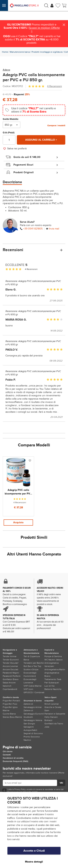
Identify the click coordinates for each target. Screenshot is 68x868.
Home (5, 52)
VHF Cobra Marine (33, 686)
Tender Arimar (10, 656)
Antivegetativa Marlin (55, 669)
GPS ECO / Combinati (34, 692)
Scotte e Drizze (31, 669)
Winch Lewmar (52, 704)
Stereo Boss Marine (12, 717)
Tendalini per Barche (34, 663)
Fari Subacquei (52, 683)
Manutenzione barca (20, 52)
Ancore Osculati (11, 669)
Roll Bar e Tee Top (32, 666)
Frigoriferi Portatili (11, 701)
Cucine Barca (9, 714)
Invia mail (54, 229)
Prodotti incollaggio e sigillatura (47, 52)
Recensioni (34, 250)
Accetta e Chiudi (34, 851)
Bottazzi (48, 720)
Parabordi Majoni (11, 673)
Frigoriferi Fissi (10, 704)
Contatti (7, 755)
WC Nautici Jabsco (53, 660)
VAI (61, 783)
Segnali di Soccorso (33, 733)
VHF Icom (28, 689)
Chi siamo (8, 751)
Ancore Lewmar (10, 666)
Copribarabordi (10, 689)
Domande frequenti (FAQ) (16, 761)
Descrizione (12, 182)
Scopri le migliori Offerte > (44, 30)
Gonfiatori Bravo (11, 679)
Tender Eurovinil (11, 660)
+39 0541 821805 (33, 229)
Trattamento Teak (53, 679)
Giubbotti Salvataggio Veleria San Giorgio (33, 720)
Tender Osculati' (11, 663)
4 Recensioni (54, 86)
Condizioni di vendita (13, 758)
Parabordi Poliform (12, 676)
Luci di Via (49, 686)
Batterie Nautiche (53, 689)
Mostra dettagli (34, 862)
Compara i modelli (56, 125)
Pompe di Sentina (53, 656)
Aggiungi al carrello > (41, 140)
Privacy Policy (20, 789)
